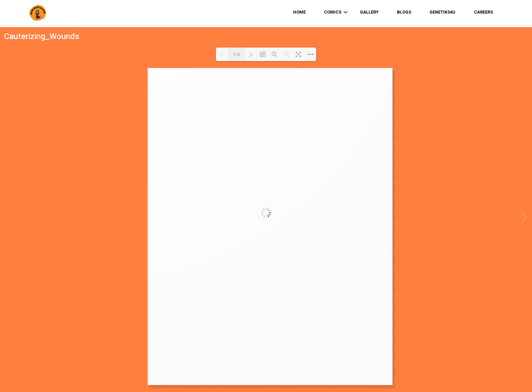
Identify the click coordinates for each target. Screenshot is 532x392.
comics (336, 12)
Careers (483, 12)
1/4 (236, 54)
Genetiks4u (442, 12)
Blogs (404, 12)
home (299, 12)
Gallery (369, 12)
